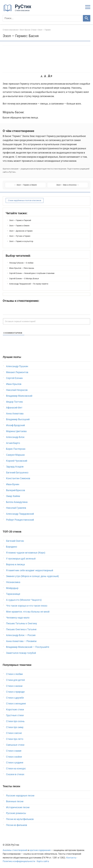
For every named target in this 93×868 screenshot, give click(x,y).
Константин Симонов (18, 478)
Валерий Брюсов (16, 490)
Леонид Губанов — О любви (21, 263)
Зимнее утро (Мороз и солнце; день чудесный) (32, 576)
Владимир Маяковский (19, 396)
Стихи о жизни (14, 686)
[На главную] (18, 11)
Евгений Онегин (15, 541)
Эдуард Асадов (15, 467)
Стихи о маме (14, 751)
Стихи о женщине (16, 704)
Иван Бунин (13, 484)
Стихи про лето (15, 739)
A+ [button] (50, 76)
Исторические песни (18, 807)
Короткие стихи (15, 709)
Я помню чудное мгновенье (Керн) (26, 553)
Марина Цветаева (16, 431)
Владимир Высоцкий (18, 419)
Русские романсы (16, 813)
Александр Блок (15, 437)
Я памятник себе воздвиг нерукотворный (30, 570)
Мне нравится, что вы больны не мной (28, 612)
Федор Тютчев (14, 402)
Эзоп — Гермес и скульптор (21, 241)
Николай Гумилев (16, 508)
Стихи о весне (14, 733)
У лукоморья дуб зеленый (21, 559)
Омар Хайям (13, 496)
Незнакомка (13, 582)
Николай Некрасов (17, 390)
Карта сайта (43, 861)
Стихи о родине (15, 763)
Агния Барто (13, 443)
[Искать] (87, 18)
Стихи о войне (14, 757)
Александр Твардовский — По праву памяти (29, 284)
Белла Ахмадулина (17, 502)
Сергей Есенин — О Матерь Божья (24, 279)
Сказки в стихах (15, 774)
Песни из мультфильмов (20, 819)
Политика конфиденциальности (19, 861)
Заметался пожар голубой (21, 653)
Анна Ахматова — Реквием (21, 641)
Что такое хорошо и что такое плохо (27, 606)
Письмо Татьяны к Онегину (22, 623)
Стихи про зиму (15, 727)
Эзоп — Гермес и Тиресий (20, 220)
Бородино (12, 547)
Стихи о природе (15, 692)
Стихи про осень (15, 721)
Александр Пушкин (17, 366)
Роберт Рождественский (20, 520)
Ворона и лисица (15, 564)
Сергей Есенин (14, 378)
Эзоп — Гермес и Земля (19, 226)
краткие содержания (40, 850)
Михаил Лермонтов (17, 372)
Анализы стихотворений (15, 850)
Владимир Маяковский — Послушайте (28, 647)
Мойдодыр (12, 588)
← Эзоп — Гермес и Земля (25, 185)
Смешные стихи (15, 745)
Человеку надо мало (18, 618)
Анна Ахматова (15, 413)
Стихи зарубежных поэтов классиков (25, 200)
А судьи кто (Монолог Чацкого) (24, 600)
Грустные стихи (15, 715)
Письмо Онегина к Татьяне (21, 629)
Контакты (71, 858)
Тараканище (13, 594)
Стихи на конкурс (16, 768)
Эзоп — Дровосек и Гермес (21, 231)
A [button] (42, 76)
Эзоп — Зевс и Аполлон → (68, 185)
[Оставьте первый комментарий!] (47, 321)
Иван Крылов (14, 384)
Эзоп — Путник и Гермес (20, 236)
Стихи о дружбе (15, 698)
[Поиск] (42, 18)
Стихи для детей (15, 680)
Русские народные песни (20, 796)
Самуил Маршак (15, 455)
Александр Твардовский (20, 514)
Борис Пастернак (16, 449)
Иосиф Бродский (15, 425)
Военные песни (15, 801)
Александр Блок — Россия (21, 635)
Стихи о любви (14, 674)
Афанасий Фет (14, 408)
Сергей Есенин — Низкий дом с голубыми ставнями (32, 273)
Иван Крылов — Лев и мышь (22, 268)
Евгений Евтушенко (17, 473)
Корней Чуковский (17, 461)
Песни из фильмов (17, 825)
